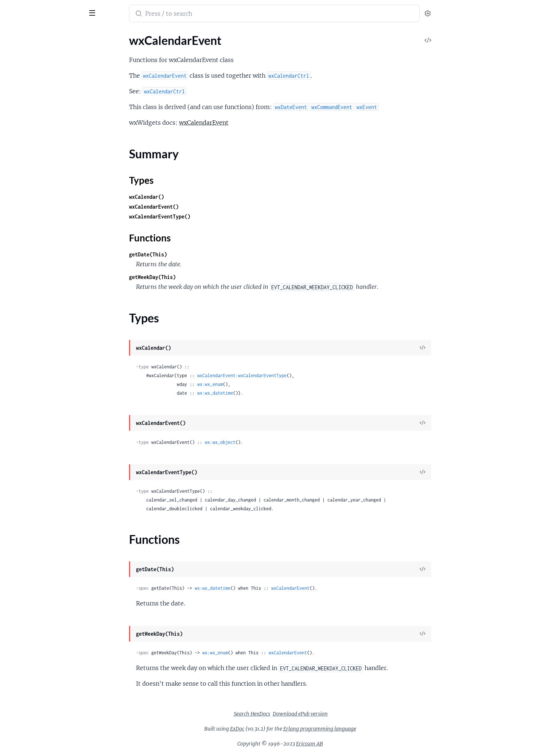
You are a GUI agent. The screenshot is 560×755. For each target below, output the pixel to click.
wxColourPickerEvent (33, 220)
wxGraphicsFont (26, 644)
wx (33, 9)
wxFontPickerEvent (30, 545)
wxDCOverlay (23, 299)
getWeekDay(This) (207, 277)
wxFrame (17, 555)
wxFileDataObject (28, 427)
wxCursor (18, 279)
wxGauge (17, 604)
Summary (24, 61)
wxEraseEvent (23, 397)
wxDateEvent (23, 319)
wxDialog (17, 338)
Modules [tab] (41, 34)
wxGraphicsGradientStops (39, 653)
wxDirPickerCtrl (26, 358)
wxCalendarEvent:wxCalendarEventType (297, 375)
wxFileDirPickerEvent (33, 447)
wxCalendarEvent (28, 49)
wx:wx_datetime (270, 393)
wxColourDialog (26, 200)
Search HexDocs (307, 714)
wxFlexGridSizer (26, 486)
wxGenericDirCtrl (28, 614)
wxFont (15, 506)
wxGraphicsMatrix (29, 663)
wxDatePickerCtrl (28, 328)
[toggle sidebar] (100, 12)
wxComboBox (23, 230)
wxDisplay (19, 368)
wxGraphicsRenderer (32, 703)
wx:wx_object (275, 442)
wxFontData (21, 516)
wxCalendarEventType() (214, 216)
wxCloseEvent (24, 181)
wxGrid (15, 713)
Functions (25, 79)
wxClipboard (22, 161)
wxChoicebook (24, 141)
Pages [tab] (13, 34)
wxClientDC (21, 151)
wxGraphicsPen (25, 693)
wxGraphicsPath (26, 683)
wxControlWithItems (32, 269)
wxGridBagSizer (26, 722)
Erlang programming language (374, 729)
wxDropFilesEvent (29, 388)
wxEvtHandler (24, 417)
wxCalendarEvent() (209, 207)
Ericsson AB (364, 744)
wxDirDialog (21, 348)
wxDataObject (24, 309)
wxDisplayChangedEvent (37, 378)
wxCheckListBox (26, 112)
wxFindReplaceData (31, 466)
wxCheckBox (22, 102)
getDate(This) (203, 254)
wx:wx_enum (265, 384)
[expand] (102, 49)
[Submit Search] (193, 14)
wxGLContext (23, 594)
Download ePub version (355, 714)
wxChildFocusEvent (30, 122)
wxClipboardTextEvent (34, 171)
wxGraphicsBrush (28, 624)
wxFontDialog (23, 525)
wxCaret (16, 92)
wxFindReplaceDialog (33, 476)
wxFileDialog (22, 437)
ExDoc (292, 729)
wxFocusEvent (24, 496)
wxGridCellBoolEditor (33, 742)
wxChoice (18, 131)
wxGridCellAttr (25, 732)
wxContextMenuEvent (34, 250)
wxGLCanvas (22, 584)
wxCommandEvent (30, 240)
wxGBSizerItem (25, 565)
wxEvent (16, 407)
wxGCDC (17, 575)
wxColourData (24, 191)
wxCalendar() (201, 197)
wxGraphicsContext (31, 634)
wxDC (13, 289)
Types (19, 70)
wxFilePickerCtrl (26, 456)
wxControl (19, 260)
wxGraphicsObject (29, 673)
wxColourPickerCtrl (31, 210)
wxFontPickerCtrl (28, 535)
